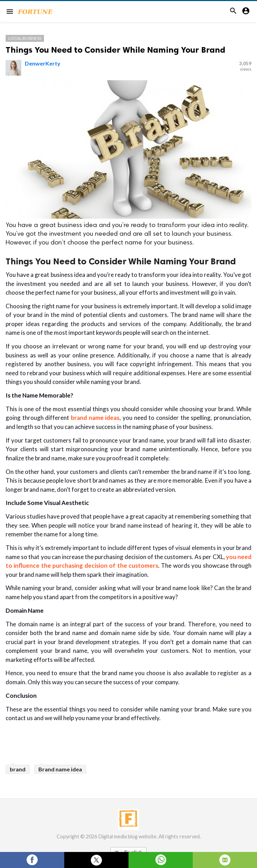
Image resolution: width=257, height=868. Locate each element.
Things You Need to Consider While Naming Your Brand (115, 50)
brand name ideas (95, 418)
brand (18, 769)
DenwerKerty (43, 63)
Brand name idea (60, 769)
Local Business (25, 38)
